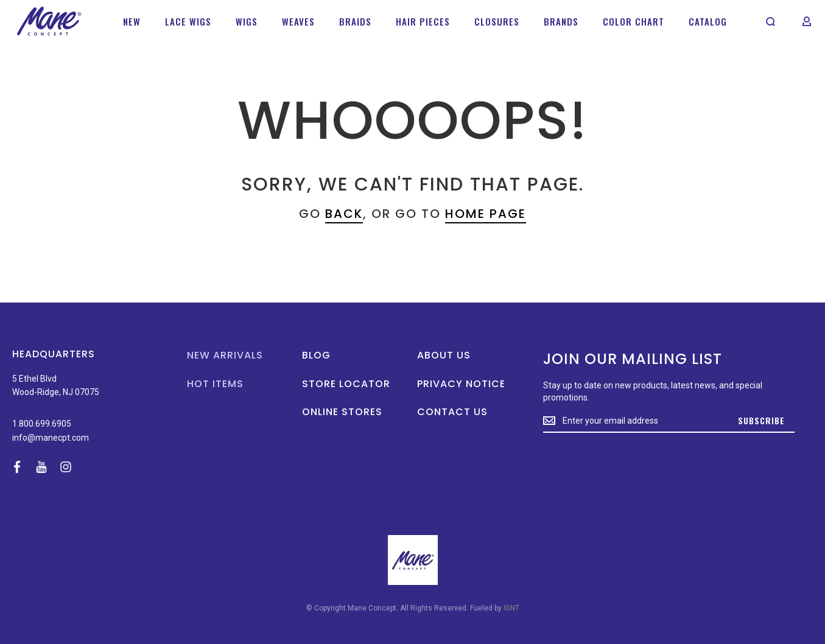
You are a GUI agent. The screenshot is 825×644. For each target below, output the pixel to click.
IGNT (511, 608)
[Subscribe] (761, 421)
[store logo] (49, 21)
